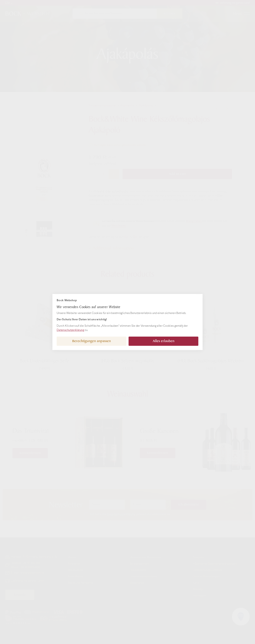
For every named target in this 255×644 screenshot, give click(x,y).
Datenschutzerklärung (70, 330)
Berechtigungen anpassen (92, 341)
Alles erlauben (164, 341)
